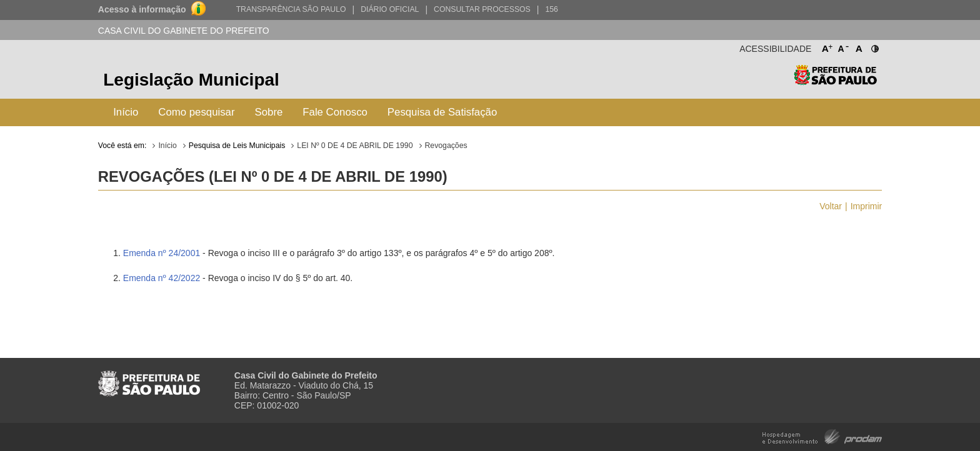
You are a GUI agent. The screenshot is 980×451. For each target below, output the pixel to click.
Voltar (831, 206)
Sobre (269, 112)
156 (551, 9)
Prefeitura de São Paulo (835, 82)
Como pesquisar (196, 112)
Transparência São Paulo (291, 9)
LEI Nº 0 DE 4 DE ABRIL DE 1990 (355, 146)
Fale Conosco (335, 112)
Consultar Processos (482, 9)
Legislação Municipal (191, 80)
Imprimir (867, 206)
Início (126, 112)
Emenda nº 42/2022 (162, 278)
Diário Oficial (390, 9)
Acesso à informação (142, 9)
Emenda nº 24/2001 (162, 253)
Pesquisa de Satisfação (442, 112)
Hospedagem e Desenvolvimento (822, 436)
